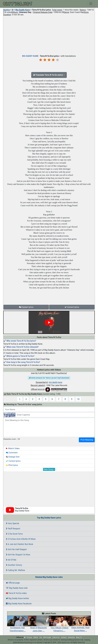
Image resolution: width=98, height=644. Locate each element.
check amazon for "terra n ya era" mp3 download (49, 378)
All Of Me (11, 560)
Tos (41, 637)
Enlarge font (13, 457)
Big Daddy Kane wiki (17, 588)
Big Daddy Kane (23, 10)
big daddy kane (56, 382)
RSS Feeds (47, 637)
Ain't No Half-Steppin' (16, 549)
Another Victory (14, 565)
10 (78, 399)
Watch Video (13, 448)
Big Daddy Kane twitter (17, 598)
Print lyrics (12, 465)
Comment (12, 453)
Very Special (13, 523)
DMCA (36, 637)
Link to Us (56, 637)
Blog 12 (79, 637)
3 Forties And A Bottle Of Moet (21, 539)
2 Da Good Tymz (14, 534)
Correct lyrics (72, 307)
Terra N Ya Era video (16, 593)
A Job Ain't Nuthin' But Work (20, 544)
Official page (13, 583)
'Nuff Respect (13, 529)
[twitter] (25, 637)
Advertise (71, 637)
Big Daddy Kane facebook (19, 604)
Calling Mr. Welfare (16, 570)
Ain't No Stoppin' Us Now (18, 555)
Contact (64, 637)
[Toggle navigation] (91, 4)
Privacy (29, 637)
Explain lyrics (26, 307)
